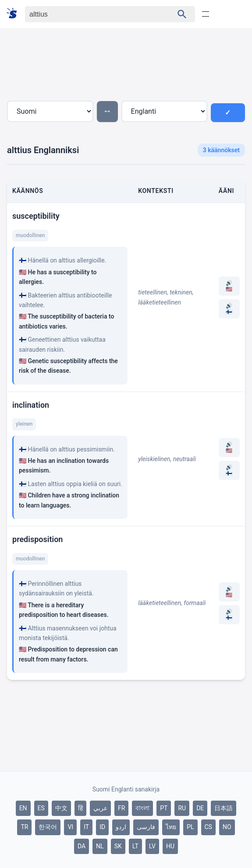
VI (70, 827)
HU (170, 846)
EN (23, 808)
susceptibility (36, 216)
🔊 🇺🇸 (229, 286)
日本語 (224, 808)
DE (200, 808)
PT (164, 808)
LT (135, 846)
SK (118, 846)
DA (82, 846)
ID (102, 827)
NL (100, 846)
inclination (31, 405)
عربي (100, 808)
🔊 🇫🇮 (229, 309)
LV (152, 846)
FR (121, 808)
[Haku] (91, 14)
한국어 (48, 827)
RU (182, 808)
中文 (61, 808)
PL (190, 827)
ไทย (171, 827)
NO (227, 827)
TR (24, 827)
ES (41, 808)
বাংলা (142, 808)
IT (86, 827)
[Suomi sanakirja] (15, 14)
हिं (80, 808)
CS (208, 827)
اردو (121, 827)
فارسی (146, 827)
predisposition (37, 539)
